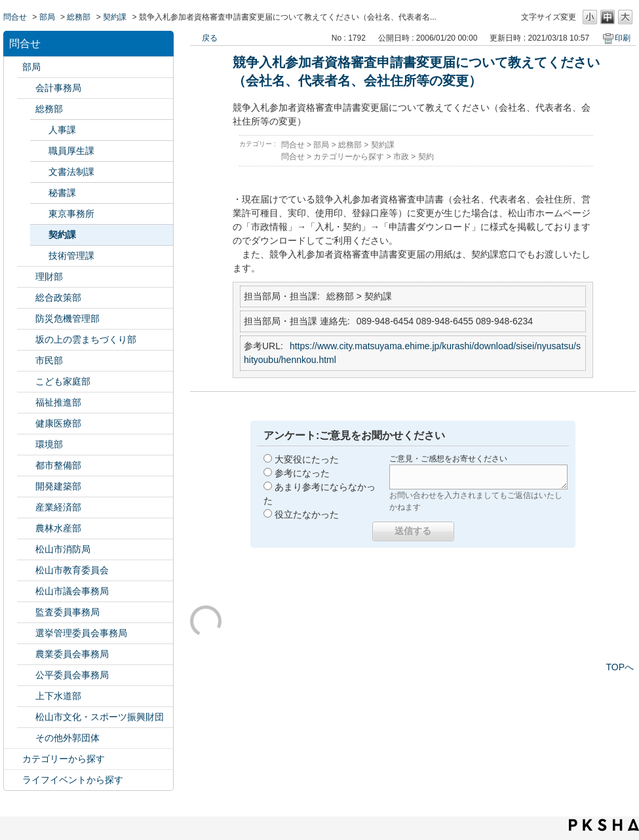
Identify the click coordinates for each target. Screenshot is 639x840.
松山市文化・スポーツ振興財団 (100, 717)
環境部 (49, 444)
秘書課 (62, 193)
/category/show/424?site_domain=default (26, 319)
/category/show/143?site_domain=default (26, 591)
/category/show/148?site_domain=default (26, 633)
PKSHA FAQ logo (604, 825)
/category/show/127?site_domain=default (26, 277)
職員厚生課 (71, 151)
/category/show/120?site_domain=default (26, 88)
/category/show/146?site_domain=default (26, 612)
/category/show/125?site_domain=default (26, 109)
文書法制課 (71, 172)
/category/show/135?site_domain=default (26, 466)
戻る (210, 38)
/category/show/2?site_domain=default (13, 759)
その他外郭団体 (68, 738)
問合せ (15, 17)
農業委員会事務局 (72, 654)
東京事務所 (71, 214)
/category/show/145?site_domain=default (26, 675)
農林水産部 (58, 528)
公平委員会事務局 (72, 675)
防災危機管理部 (68, 318)
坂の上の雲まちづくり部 (86, 339)
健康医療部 (58, 423)
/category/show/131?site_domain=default (26, 738)
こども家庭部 (63, 381)
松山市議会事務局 (72, 591)
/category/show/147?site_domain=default (26, 654)
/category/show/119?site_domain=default (13, 67)
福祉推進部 (58, 402)
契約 (426, 157)
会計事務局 (58, 88)
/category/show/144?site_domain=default (26, 696)
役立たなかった (307, 514)
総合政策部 (58, 297)
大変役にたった (307, 459)
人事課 (62, 130)
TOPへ (620, 667)
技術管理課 (71, 256)
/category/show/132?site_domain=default (26, 424)
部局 (47, 17)
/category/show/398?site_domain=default (26, 340)
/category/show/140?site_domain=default (26, 549)
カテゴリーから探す (64, 759)
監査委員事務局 (68, 612)
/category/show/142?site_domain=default (26, 570)
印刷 (623, 38)
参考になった (302, 473)
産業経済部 (58, 507)
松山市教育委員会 (72, 570)
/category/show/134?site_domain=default (26, 717)
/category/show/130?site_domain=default (26, 403)
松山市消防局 (63, 549)
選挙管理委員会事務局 (81, 633)
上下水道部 (58, 696)
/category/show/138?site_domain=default (26, 507)
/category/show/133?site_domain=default (26, 445)
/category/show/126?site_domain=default (26, 298)
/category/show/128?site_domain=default (26, 361)
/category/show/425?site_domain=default (26, 487)
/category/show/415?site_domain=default (26, 382)
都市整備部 (58, 465)
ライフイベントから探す (73, 780)
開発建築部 (58, 486)
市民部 (49, 360)
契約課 (115, 17)
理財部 (49, 277)
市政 (401, 157)
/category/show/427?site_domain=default (26, 528)
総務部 (79, 17)
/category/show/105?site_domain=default (13, 780)
